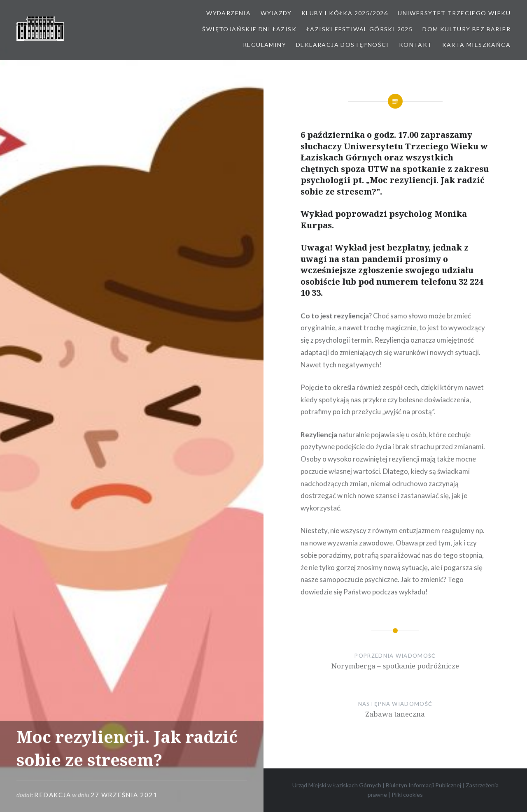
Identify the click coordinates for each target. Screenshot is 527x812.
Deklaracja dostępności (343, 45)
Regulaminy (265, 45)
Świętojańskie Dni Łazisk (249, 29)
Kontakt (416, 45)
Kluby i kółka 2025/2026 (345, 13)
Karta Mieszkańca (476, 45)
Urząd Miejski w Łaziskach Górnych (337, 785)
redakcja (52, 795)
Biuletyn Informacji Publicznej (423, 785)
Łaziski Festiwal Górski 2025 (359, 29)
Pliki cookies (407, 795)
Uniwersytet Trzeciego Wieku (454, 13)
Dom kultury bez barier (466, 29)
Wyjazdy (276, 13)
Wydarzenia (229, 13)
